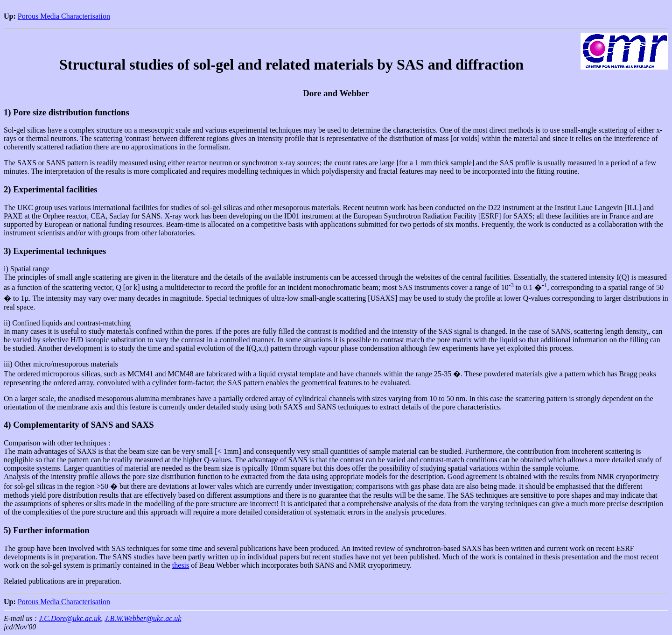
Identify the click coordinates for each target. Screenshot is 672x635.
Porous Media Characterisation (64, 16)
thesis (181, 565)
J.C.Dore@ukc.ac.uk (70, 618)
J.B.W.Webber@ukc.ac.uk (143, 618)
